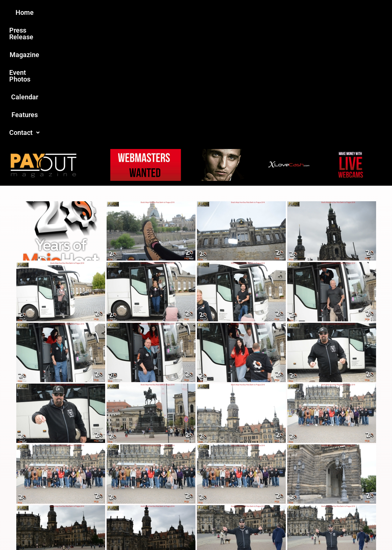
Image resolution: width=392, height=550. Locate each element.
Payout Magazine (125, 528)
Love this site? (91, 494)
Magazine (154, 12)
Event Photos (200, 12)
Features (282, 12)
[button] (321, 13)
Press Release (107, 12)
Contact (321, 12)
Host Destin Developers (349, 528)
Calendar (244, 12)
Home (65, 12)
